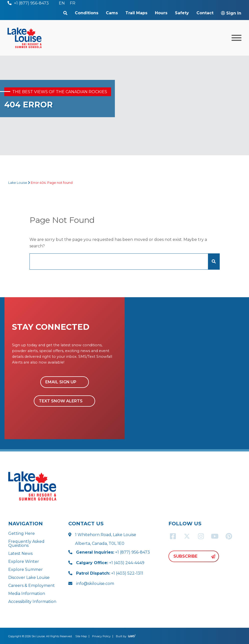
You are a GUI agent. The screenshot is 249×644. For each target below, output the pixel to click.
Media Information (27, 594)
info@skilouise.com (95, 584)
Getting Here (22, 533)
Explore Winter (24, 561)
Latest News (20, 553)
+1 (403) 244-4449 (110, 563)
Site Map (81, 636)
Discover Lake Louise (29, 578)
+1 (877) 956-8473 (113, 552)
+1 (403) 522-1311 (110, 573)
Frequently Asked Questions (26, 543)
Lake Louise (18, 183)
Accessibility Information (32, 602)
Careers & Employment (32, 586)
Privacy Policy (101, 636)
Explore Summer (26, 570)
